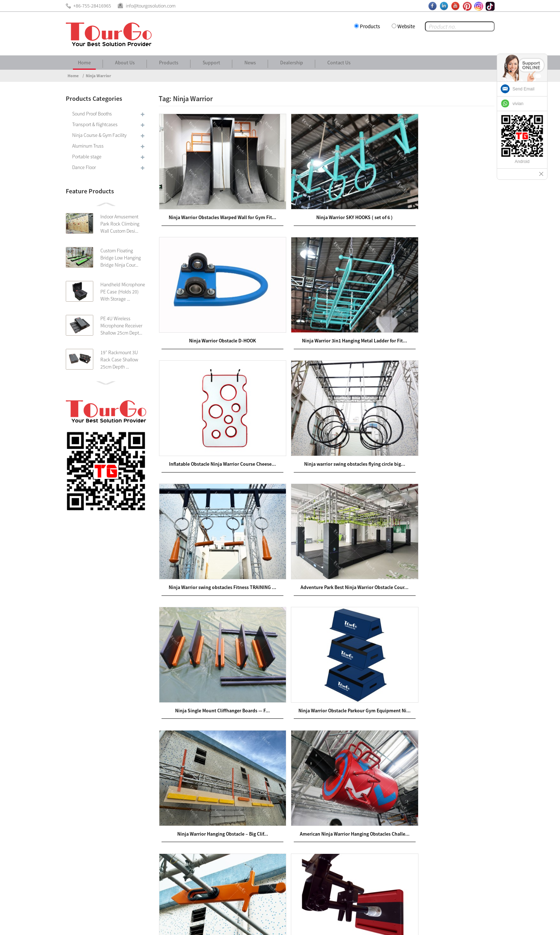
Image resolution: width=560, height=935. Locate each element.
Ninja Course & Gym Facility (99, 135)
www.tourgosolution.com (240, 815)
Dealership (292, 63)
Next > (345, 721)
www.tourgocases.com (237, 823)
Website (406, 26)
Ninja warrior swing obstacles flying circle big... (440, 321)
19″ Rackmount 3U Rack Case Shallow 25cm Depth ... (119, 360)
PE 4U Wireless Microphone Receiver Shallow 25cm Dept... (121, 326)
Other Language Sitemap (438, 924)
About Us (125, 63)
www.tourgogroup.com (237, 806)
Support (211, 63)
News (250, 63)
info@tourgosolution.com (115, 846)
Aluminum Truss (88, 146)
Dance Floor (84, 167)
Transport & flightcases (95, 124)
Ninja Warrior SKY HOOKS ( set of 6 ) (327, 203)
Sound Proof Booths (92, 114)
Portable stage (87, 157)
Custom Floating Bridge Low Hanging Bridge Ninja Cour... (121, 258)
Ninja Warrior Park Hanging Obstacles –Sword (213, 676)
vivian (518, 104)
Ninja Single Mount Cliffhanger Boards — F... (440, 440)
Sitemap (482, 924)
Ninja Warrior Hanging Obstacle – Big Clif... (327, 558)
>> (365, 721)
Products (370, 26)
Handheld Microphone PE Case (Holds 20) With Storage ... (123, 292)
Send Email (523, 89)
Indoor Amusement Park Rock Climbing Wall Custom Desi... (120, 224)
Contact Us (339, 63)
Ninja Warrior (98, 76)
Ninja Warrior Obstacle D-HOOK (440, 203)
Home (84, 63)
